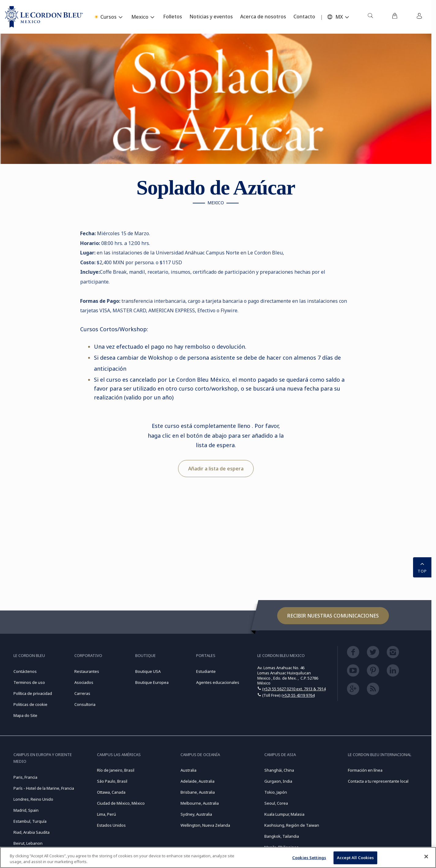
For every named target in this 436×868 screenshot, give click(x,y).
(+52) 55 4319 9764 (298, 695)
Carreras (82, 693)
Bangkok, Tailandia (282, 836)
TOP (422, 567)
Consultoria (85, 704)
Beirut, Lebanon (28, 843)
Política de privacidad (33, 693)
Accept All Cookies (355, 858)
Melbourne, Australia (200, 803)
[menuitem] (370, 17)
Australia (188, 770)
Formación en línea (365, 770)
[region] (218, 857)
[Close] (426, 857)
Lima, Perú (106, 814)
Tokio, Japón (276, 792)
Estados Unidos (111, 825)
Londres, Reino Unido (33, 799)
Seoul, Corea (276, 803)
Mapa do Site (25, 715)
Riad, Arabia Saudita (32, 832)
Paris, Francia (25, 777)
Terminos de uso (29, 682)
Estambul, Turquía (30, 821)
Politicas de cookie (30, 704)
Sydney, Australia (196, 814)
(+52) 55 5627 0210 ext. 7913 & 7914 (294, 689)
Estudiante (206, 671)
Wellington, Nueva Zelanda (205, 825)
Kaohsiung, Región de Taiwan (292, 825)
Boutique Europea (152, 682)
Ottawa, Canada (111, 792)
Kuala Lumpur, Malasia (284, 814)
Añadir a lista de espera (216, 469)
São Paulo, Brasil (112, 781)
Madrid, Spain (26, 810)
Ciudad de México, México (121, 803)
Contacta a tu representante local (378, 781)
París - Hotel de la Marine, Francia (44, 788)
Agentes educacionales (218, 682)
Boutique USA (148, 671)
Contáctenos (25, 671)
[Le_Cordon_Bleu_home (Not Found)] (44, 17)
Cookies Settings (309, 858)
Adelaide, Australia (198, 781)
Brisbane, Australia (198, 792)
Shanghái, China (279, 770)
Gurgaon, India (278, 781)
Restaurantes (87, 671)
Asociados (84, 682)
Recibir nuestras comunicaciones (333, 616)
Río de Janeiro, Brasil (116, 770)
